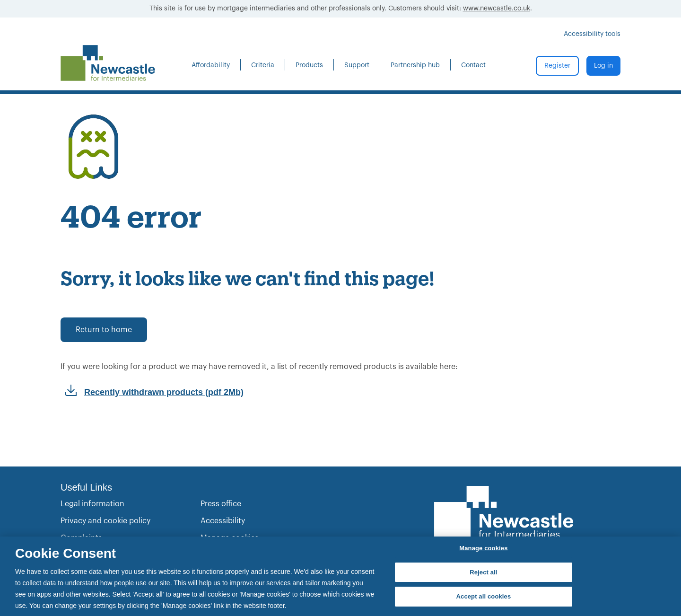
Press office (221, 504)
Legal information (92, 504)
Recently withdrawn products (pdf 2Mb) (164, 392)
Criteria (263, 65)
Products (309, 65)
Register (557, 66)
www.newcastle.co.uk (497, 9)
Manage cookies (483, 548)
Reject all (483, 572)
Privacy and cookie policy (105, 521)
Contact (473, 65)
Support (357, 65)
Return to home (104, 330)
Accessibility (223, 521)
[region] (340, 576)
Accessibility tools (592, 34)
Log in (603, 66)
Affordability (211, 65)
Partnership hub (415, 65)
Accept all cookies (484, 596)
